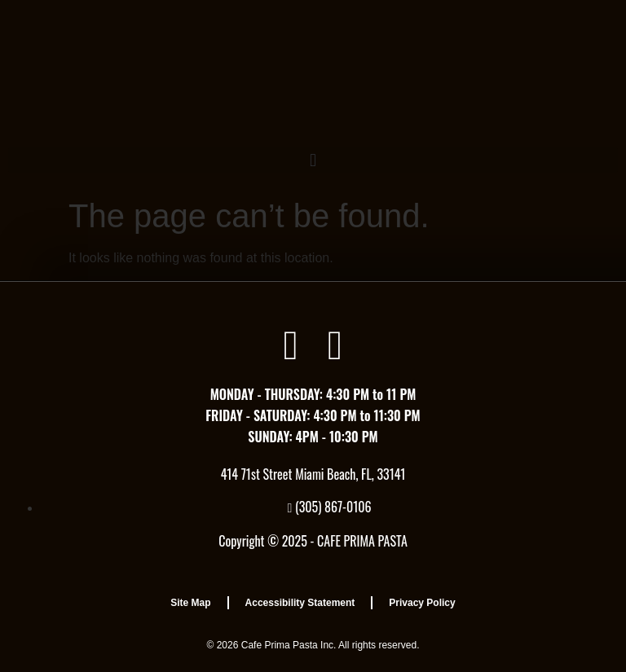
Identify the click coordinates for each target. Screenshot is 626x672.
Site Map (190, 603)
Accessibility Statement (300, 603)
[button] (313, 160)
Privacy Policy (422, 603)
